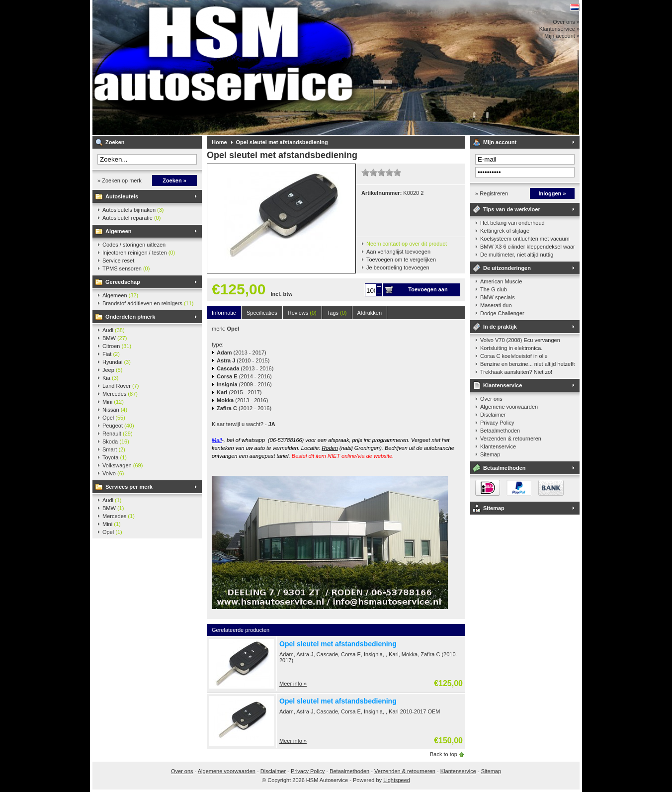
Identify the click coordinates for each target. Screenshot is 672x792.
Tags (337, 313)
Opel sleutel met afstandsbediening (282, 142)
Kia (110, 378)
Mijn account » (562, 36)
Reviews (302, 313)
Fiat (111, 354)
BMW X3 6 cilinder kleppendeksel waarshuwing (527, 247)
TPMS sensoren (126, 268)
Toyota (115, 457)
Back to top (444, 754)
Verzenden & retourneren (511, 439)
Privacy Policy (497, 423)
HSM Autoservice (224, 68)
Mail (217, 440)
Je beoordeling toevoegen (398, 267)
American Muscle (501, 281)
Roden (330, 448)
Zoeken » (174, 180)
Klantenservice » (559, 29)
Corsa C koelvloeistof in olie (514, 356)
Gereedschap (123, 282)
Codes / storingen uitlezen (134, 245)
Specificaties (262, 313)
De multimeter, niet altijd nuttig (517, 255)
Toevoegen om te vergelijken (401, 260)
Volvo (113, 473)
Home (219, 142)
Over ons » (566, 22)
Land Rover (121, 386)
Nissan (115, 410)
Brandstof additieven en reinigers (148, 303)
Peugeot (118, 426)
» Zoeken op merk (120, 180)
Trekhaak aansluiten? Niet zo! (516, 372)
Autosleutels (122, 196)
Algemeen (119, 231)
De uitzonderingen (507, 268)
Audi (114, 330)
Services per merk (129, 487)
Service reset (118, 261)
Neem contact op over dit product (407, 244)
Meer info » (293, 684)
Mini (113, 402)
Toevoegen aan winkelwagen (428, 291)
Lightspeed (397, 780)
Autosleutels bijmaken (133, 210)
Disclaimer (493, 415)
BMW (115, 338)
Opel (114, 418)
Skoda (116, 441)
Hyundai (117, 362)
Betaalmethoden (500, 431)
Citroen (117, 346)
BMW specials (498, 297)
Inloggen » (552, 193)
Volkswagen (123, 465)
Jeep (112, 370)
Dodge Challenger (502, 313)
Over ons (491, 399)
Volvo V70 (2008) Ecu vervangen (520, 340)
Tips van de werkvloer (512, 209)
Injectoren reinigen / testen (139, 253)
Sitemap (490, 454)
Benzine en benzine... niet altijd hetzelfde (527, 364)
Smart (114, 449)
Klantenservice (503, 385)
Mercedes (120, 394)
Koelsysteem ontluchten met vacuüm (525, 239)
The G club (494, 289)
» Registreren (492, 193)
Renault (118, 434)
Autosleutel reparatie (131, 218)
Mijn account (500, 142)
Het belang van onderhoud (512, 223)
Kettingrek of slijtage (505, 231)
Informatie (224, 313)
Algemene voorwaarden (509, 407)
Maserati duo (496, 305)
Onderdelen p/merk (130, 317)
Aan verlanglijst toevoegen (398, 252)
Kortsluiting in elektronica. (511, 348)
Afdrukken (370, 313)
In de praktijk (500, 327)
